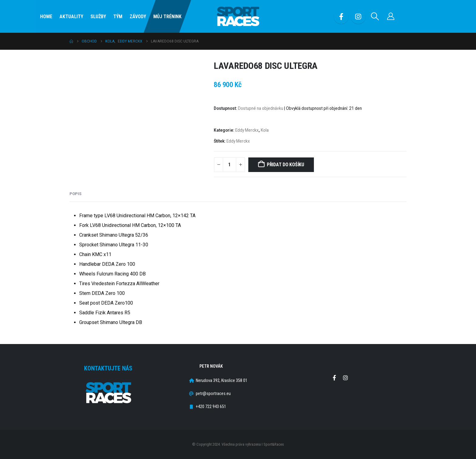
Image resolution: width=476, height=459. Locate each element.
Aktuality (71, 17)
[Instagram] (358, 16)
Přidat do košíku (286, 165)
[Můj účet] (391, 16)
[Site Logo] (238, 17)
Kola (265, 130)
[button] (375, 16)
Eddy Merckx (247, 130)
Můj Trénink (167, 17)
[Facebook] (341, 16)
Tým (118, 17)
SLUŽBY (98, 17)
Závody (138, 17)
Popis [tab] (75, 194)
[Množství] (229, 165)
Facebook (334, 378)
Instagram (345, 378)
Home (46, 17)
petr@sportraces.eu (213, 394)
